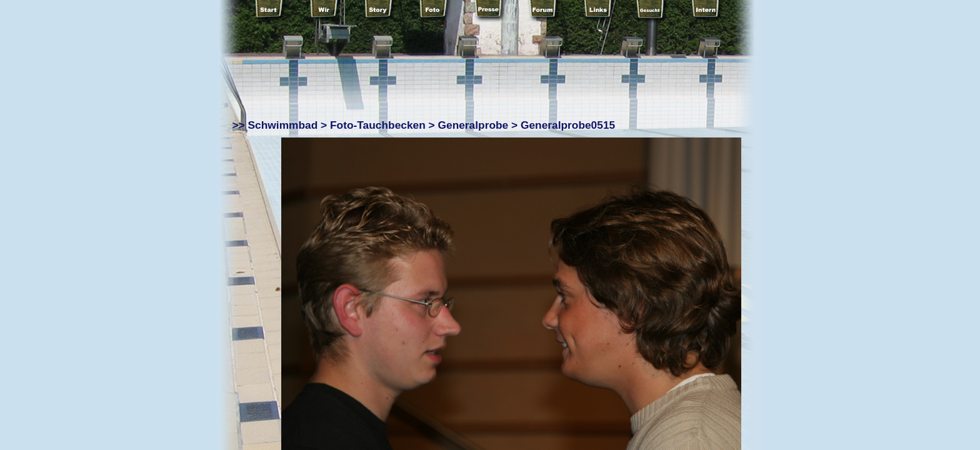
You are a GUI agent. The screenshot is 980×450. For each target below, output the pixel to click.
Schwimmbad (283, 125)
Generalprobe (473, 125)
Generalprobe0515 (568, 125)
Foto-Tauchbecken (378, 125)
